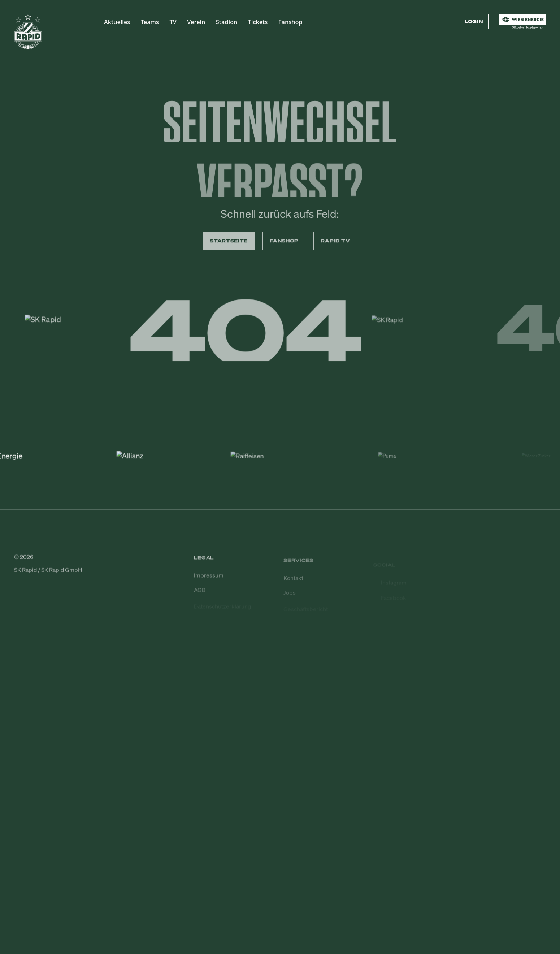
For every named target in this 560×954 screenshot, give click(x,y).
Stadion (227, 22)
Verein (196, 22)
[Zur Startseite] (28, 35)
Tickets (258, 22)
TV (173, 22)
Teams (150, 22)
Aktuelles (117, 22)
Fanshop (290, 22)
